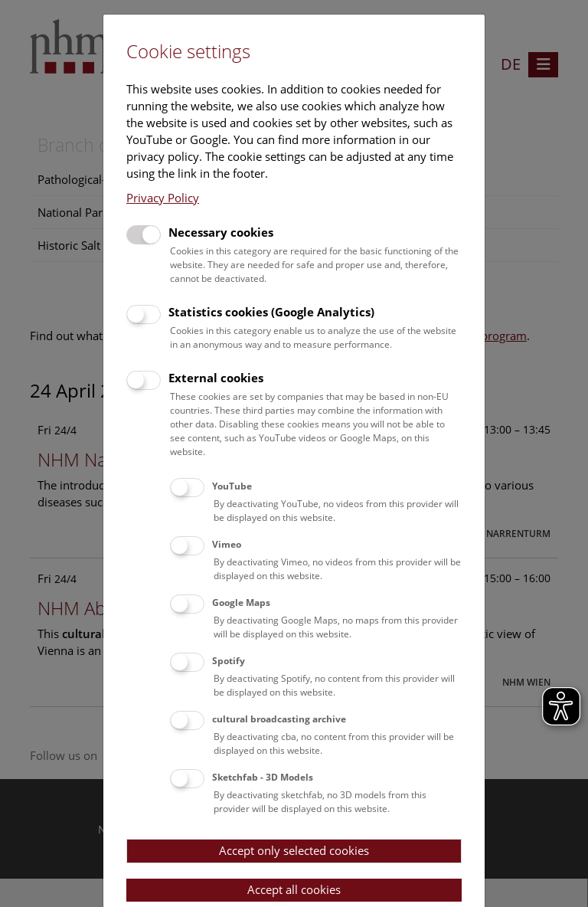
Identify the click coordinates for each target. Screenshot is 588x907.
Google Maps (241, 602)
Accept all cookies (294, 889)
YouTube (232, 486)
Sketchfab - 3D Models (263, 777)
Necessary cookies (221, 232)
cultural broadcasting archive (279, 719)
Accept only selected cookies (294, 850)
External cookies (216, 378)
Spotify (229, 661)
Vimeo (227, 544)
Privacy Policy (163, 198)
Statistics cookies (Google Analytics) (271, 312)
